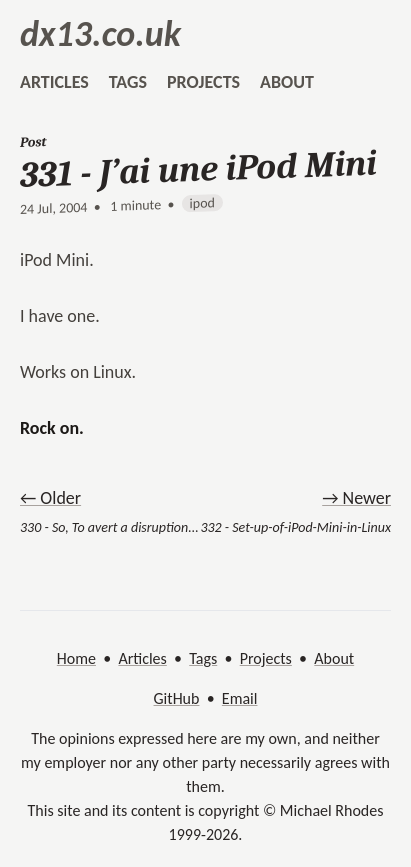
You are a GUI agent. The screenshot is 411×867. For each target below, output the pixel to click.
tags (128, 82)
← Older (50, 498)
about (287, 82)
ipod (202, 203)
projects (203, 82)
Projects (266, 658)
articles (54, 82)
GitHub (177, 698)
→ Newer (356, 498)
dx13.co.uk (100, 34)
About (334, 658)
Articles (142, 658)
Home (76, 658)
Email (240, 698)
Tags (203, 658)
